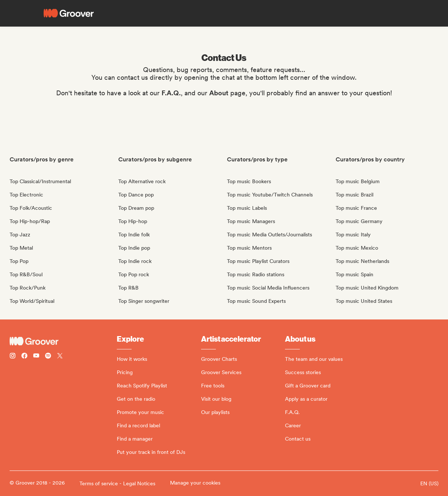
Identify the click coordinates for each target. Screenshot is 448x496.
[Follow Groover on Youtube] (36, 357)
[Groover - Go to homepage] (63, 341)
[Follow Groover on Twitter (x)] (60, 357)
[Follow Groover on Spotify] (48, 357)
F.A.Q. (171, 93)
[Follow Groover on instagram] (13, 357)
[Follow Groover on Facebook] (24, 357)
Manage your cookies (195, 483)
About (219, 93)
